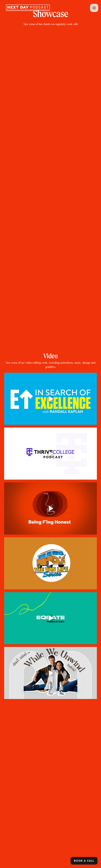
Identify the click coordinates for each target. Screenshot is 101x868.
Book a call (84, 861)
